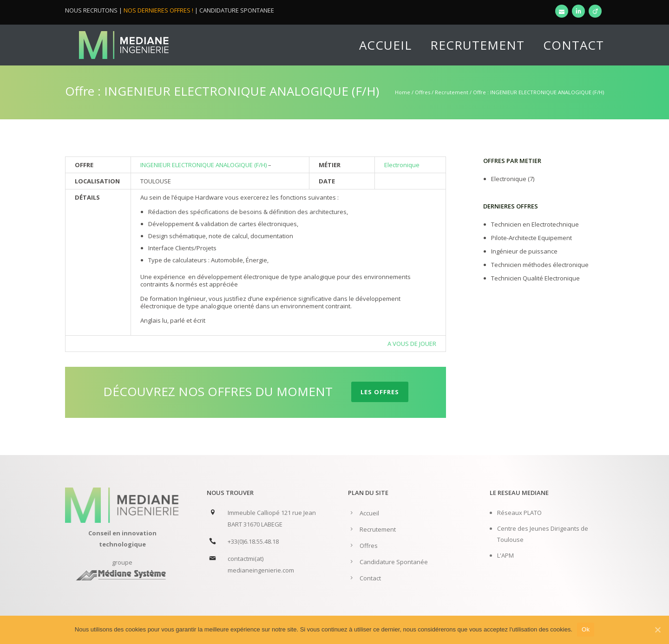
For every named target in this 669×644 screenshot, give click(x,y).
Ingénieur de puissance (524, 251)
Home (403, 92)
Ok (586, 629)
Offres (423, 92)
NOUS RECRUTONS (91, 10)
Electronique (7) (513, 179)
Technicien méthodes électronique (540, 265)
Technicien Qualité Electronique (535, 278)
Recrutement (477, 45)
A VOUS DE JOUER (412, 344)
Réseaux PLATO (519, 513)
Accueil (385, 45)
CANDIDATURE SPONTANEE (237, 10)
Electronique (402, 165)
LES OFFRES (380, 392)
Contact (574, 45)
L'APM (505, 555)
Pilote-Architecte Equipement (531, 238)
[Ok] (657, 630)
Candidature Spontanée (394, 562)
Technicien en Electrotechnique (535, 224)
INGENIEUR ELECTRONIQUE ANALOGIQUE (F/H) (204, 165)
